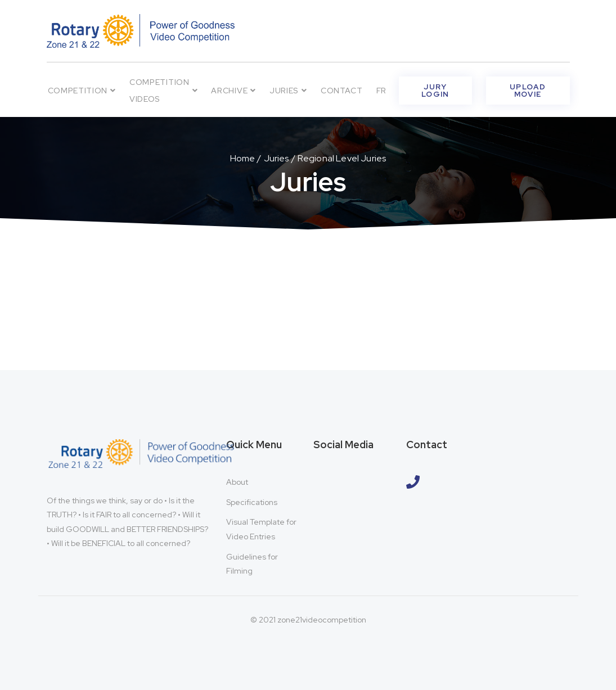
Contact (342, 91)
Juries (288, 91)
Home (243, 158)
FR (381, 91)
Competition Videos (163, 91)
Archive (233, 91)
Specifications (252, 502)
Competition (82, 91)
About (237, 482)
